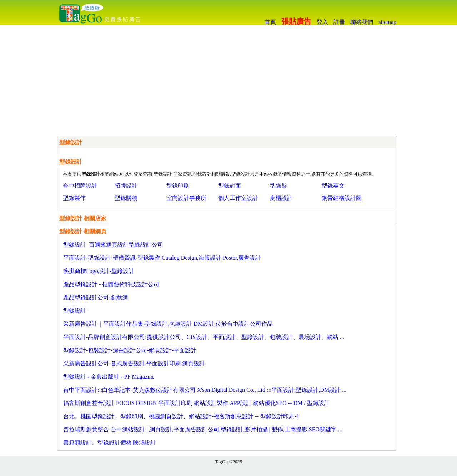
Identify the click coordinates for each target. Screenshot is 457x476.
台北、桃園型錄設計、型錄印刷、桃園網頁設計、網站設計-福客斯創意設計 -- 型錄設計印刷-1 (181, 416)
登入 (322, 22)
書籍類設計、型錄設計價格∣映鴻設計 (110, 443)
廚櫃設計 (281, 198)
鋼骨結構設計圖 (342, 198)
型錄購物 (126, 198)
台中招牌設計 (80, 186)
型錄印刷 (178, 186)
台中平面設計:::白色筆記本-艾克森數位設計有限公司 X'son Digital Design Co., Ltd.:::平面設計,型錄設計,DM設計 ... (205, 390)
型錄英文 (333, 186)
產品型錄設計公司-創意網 (96, 297)
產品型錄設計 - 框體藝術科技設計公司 (111, 284)
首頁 (270, 22)
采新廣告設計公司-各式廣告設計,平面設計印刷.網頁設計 (134, 363)
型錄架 (278, 186)
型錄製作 (74, 198)
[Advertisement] (228, 79)
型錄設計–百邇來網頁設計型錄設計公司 (113, 245)
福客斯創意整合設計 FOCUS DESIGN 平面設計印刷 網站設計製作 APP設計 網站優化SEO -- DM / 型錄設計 (197, 403)
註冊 (339, 22)
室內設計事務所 (186, 198)
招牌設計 (126, 186)
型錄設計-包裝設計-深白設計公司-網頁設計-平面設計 (130, 350)
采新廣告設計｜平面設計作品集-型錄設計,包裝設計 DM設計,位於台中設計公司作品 (168, 324)
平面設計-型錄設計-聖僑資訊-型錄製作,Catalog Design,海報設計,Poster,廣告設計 (162, 258)
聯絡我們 (362, 22)
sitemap (387, 22)
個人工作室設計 (238, 198)
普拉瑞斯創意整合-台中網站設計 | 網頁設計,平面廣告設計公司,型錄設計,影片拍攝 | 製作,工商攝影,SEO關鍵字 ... (203, 429)
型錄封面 (230, 186)
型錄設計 (75, 311)
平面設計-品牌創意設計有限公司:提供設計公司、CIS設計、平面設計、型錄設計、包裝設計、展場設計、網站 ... (204, 337)
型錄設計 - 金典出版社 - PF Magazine (109, 377)
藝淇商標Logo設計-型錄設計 (99, 271)
